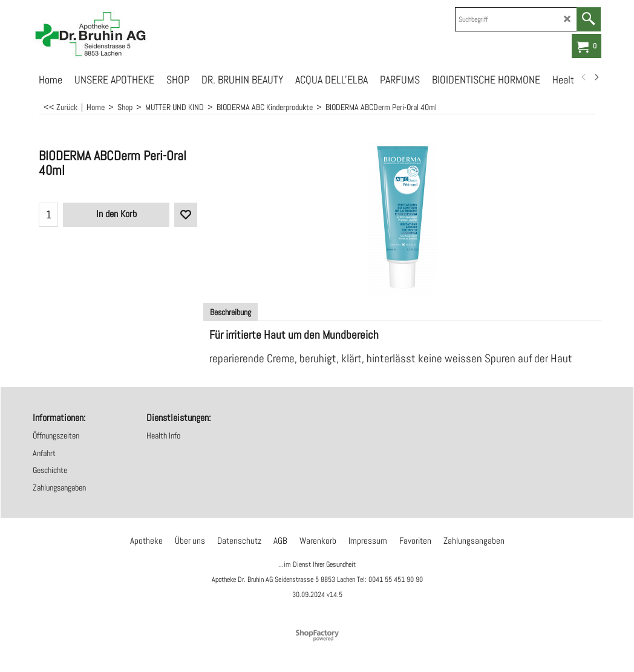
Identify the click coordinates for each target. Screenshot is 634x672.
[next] (596, 77)
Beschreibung (230, 312)
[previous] (584, 77)
